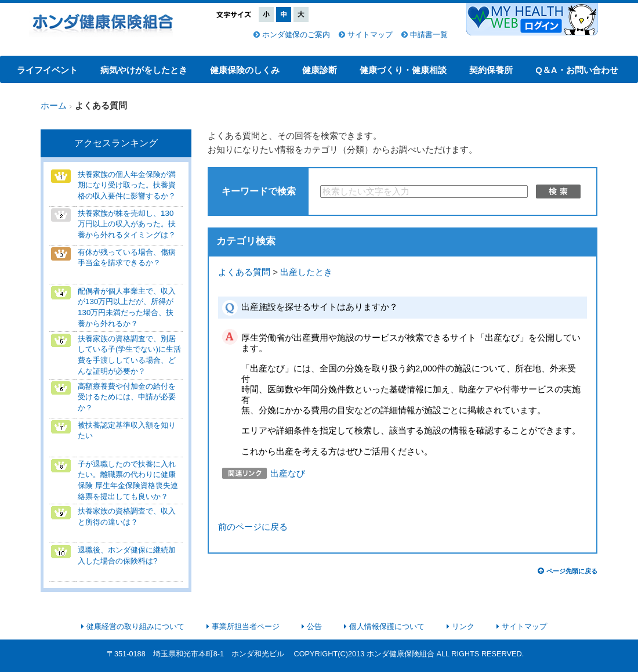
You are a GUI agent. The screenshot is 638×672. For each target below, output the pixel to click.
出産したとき (306, 272)
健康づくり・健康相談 (403, 70)
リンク (463, 626)
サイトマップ (370, 35)
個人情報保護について (387, 626)
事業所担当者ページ (246, 626)
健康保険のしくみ (245, 70)
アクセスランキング (116, 143)
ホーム (54, 106)
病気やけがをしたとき (144, 70)
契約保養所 (491, 70)
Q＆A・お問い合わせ (577, 70)
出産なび (288, 474)
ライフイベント (47, 70)
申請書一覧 (429, 35)
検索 (558, 192)
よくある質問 (244, 272)
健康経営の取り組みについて (135, 626)
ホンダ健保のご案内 (296, 35)
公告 (314, 626)
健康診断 (320, 70)
